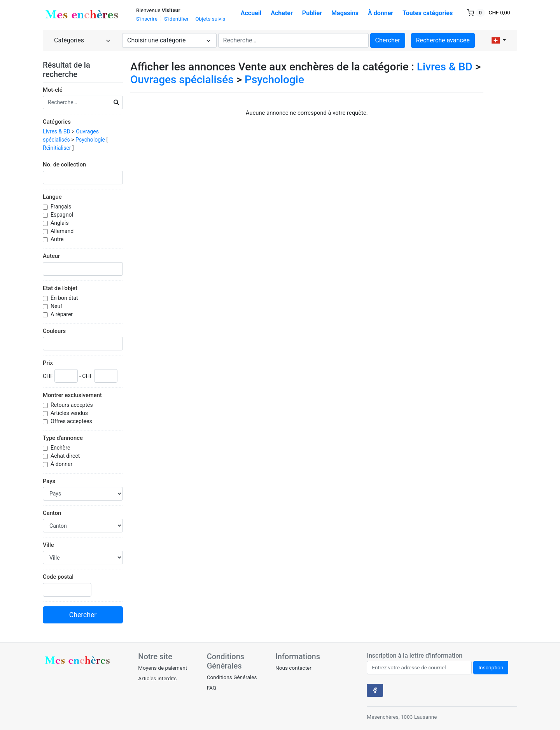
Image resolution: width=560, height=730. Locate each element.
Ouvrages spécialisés (182, 80)
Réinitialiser (57, 148)
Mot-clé (53, 90)
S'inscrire (147, 19)
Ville (48, 545)
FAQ (212, 688)
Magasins (345, 13)
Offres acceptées (72, 421)
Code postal (58, 577)
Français (62, 207)
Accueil (251, 13)
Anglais (60, 223)
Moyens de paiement (163, 668)
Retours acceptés (72, 405)
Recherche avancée (443, 40)
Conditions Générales (232, 677)
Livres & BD (57, 131)
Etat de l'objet (60, 288)
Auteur (51, 256)
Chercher (388, 40)
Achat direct (66, 456)
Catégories (57, 122)
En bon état (65, 298)
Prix (48, 363)
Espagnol (62, 215)
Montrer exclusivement (72, 395)
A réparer (62, 314)
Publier (312, 13)
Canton (52, 513)
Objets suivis (210, 19)
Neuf (57, 306)
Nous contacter (293, 668)
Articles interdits (157, 678)
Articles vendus (70, 413)
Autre (58, 239)
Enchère (61, 448)
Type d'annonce (63, 438)
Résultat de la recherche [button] (66, 70)
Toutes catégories (428, 13)
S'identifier (176, 19)
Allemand (63, 231)
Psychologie (90, 140)
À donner (381, 13)
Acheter (282, 13)
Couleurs (54, 331)
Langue (52, 197)
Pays (49, 481)
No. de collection (64, 165)
